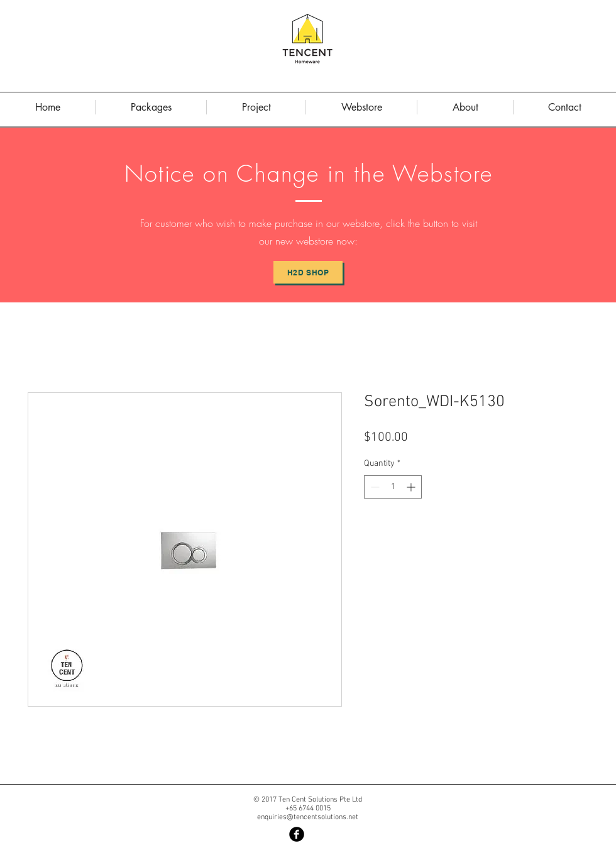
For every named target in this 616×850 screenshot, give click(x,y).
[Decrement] (374, 487)
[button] (465, 107)
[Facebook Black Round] (297, 834)
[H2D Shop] (308, 272)
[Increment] (412, 487)
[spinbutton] (393, 487)
